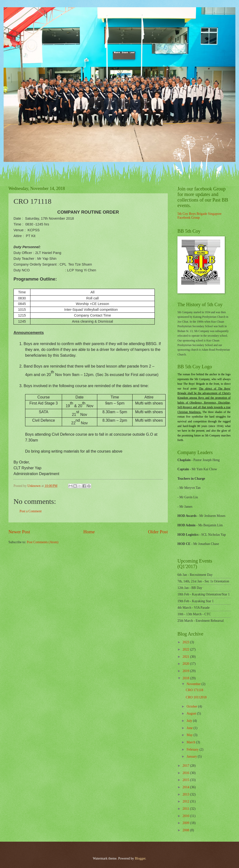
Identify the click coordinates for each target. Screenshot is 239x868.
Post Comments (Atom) (43, 542)
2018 (186, 678)
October (192, 706)
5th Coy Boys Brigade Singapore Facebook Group (199, 216)
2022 (186, 649)
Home (89, 532)
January (192, 756)
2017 (186, 766)
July (190, 721)
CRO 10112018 (196, 697)
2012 (186, 801)
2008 (186, 830)
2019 (186, 671)
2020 (186, 664)
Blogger (140, 858)
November (194, 684)
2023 (186, 642)
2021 (186, 657)
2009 (186, 823)
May (190, 735)
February (193, 749)
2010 (186, 816)
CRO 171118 (194, 690)
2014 (186, 787)
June (190, 728)
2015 (186, 780)
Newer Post (19, 532)
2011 (186, 809)
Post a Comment (31, 511)
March (191, 742)
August (192, 713)
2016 (186, 773)
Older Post (158, 532)
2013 (186, 794)
